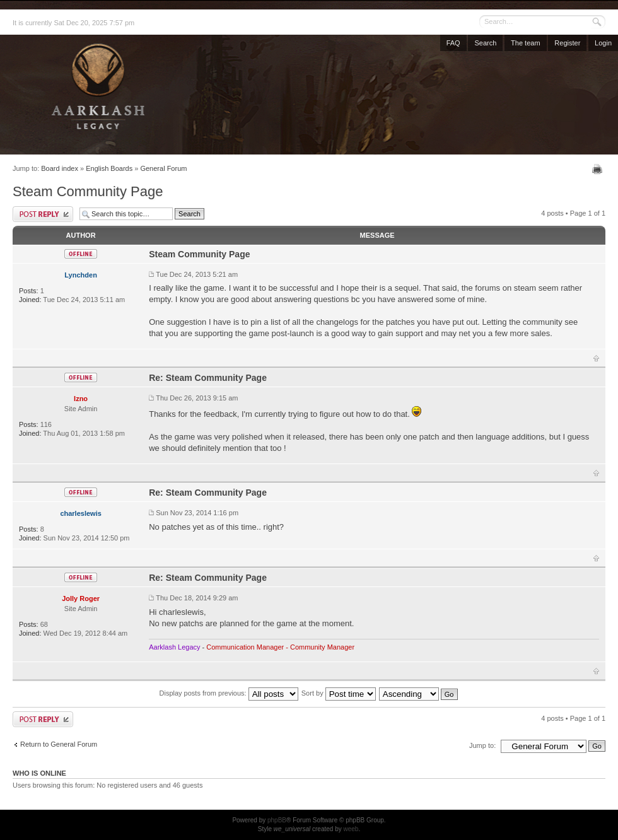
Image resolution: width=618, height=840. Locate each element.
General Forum (163, 168)
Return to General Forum (59, 744)
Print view (599, 169)
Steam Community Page (88, 191)
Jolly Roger (81, 598)
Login (603, 43)
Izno (81, 399)
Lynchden (81, 275)
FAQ (453, 43)
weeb (351, 829)
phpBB (277, 820)
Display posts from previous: (229, 693)
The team (525, 43)
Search (485, 43)
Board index (60, 168)
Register (567, 43)
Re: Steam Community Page (208, 378)
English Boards (109, 168)
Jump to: (482, 745)
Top (596, 358)
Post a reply (43, 214)
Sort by (339, 693)
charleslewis (80, 513)
